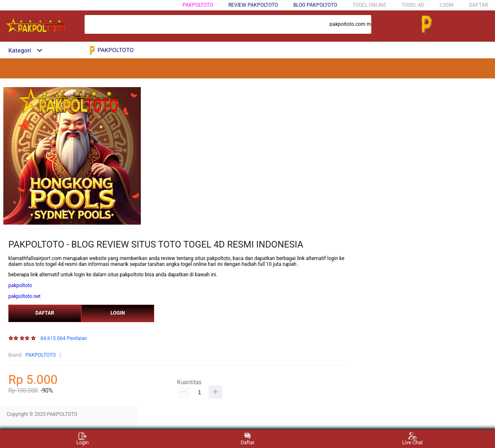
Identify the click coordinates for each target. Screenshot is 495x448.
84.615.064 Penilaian (64, 339)
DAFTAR (479, 5)
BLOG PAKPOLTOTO (315, 5)
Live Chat (412, 439)
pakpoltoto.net (24, 296)
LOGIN (447, 5)
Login (82, 439)
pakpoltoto (20, 285)
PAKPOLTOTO (198, 5)
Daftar (247, 439)
